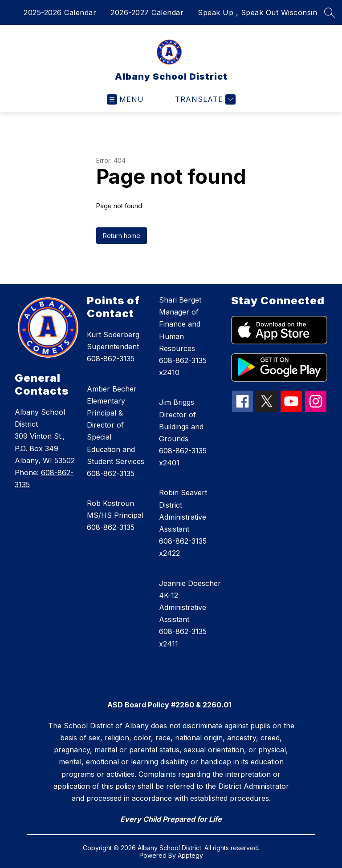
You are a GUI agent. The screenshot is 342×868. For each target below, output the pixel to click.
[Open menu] (125, 99)
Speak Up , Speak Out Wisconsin (257, 12)
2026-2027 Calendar (147, 12)
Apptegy (190, 855)
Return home (122, 236)
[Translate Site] (204, 99)
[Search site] (330, 12)
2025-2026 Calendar (60, 12)
